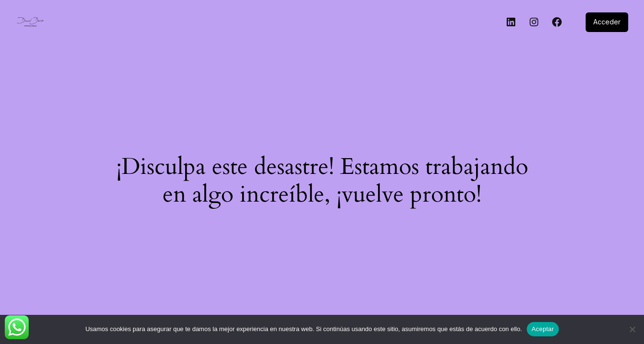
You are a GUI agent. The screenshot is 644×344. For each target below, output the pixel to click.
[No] (632, 329)
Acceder (607, 22)
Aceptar (543, 329)
